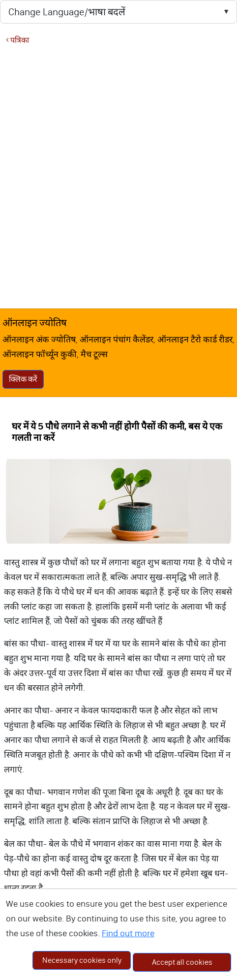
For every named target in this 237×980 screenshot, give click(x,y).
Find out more (128, 933)
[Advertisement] (116, 176)
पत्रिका (17, 40)
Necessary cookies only (82, 960)
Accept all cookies (182, 962)
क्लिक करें (23, 379)
